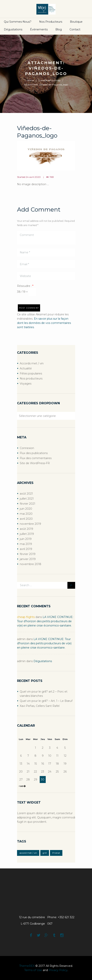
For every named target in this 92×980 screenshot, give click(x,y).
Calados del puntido (49, 80)
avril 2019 (26, 549)
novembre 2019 (30, 524)
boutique (76, 22)
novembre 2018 (31, 564)
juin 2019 (26, 539)
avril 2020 (26, 519)
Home (31, 80)
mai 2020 (26, 514)
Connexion (27, 448)
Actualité (26, 368)
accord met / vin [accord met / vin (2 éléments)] (28, 853)
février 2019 (28, 554)
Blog (59, 29)
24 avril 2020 (33, 177)
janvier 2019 (28, 559)
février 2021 (28, 504)
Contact (75, 29)
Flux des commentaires (36, 458)
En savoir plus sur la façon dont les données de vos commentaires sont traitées (44, 323)
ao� (23, 786)
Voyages (26, 384)
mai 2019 (26, 544)
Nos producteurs (51, 22)
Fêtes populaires (31, 373)
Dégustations (13, 29)
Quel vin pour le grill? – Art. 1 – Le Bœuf (46, 701)
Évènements (39, 29)
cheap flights (26, 617)
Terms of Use (33, 970)
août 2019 (26, 529)
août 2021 (26, 494)
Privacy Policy (58, 970)
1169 (52, 177)
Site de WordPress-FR (35, 463)
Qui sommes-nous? (18, 22)
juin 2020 (26, 509)
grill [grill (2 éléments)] (45, 853)
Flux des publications (34, 453)
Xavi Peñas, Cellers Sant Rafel (40, 706)
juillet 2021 (27, 499)
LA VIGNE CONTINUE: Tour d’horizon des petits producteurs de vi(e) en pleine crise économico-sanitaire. (45, 621)
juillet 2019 (27, 534)
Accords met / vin (32, 363)
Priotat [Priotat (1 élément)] (56, 853)
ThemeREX (27, 966)
